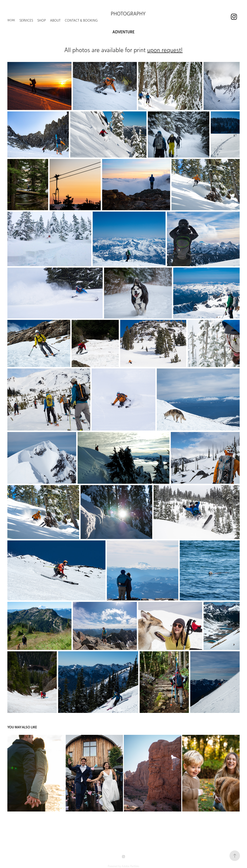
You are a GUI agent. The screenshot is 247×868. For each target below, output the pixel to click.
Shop (42, 20)
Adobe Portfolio (130, 866)
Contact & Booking (81, 20)
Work (11, 20)
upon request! (165, 50)
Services (26, 20)
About (55, 20)
